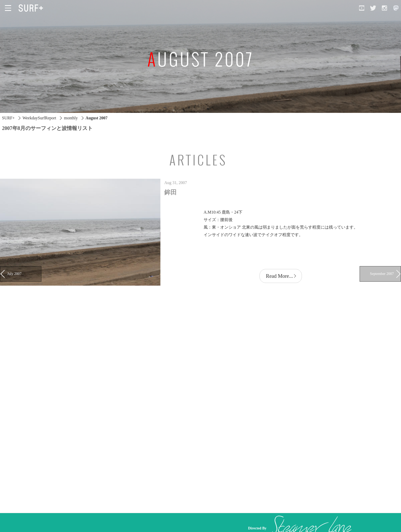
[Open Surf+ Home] (32, 8)
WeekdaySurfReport (39, 118)
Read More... (279, 276)
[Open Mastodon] (396, 8)
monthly (71, 118)
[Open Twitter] (373, 8)
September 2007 (382, 274)
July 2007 (14, 274)
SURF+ (8, 118)
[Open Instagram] (384, 8)
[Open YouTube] (362, 8)
